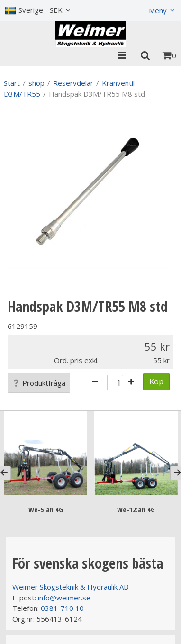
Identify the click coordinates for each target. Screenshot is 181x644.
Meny (158, 10)
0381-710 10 (62, 608)
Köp (156, 381)
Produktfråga (39, 383)
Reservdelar (73, 83)
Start (12, 83)
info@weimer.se (64, 598)
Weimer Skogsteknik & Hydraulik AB (70, 587)
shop (36, 83)
